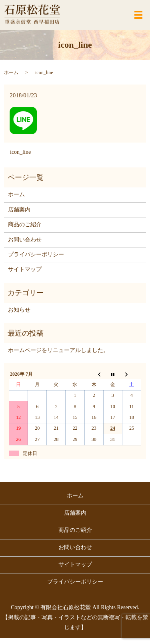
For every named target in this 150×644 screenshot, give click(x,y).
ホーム (11, 72)
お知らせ (19, 310)
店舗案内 (19, 210)
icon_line (20, 152)
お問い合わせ (25, 240)
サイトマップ (25, 269)
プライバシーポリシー (36, 255)
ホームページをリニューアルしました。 (58, 350)
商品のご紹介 (25, 224)
